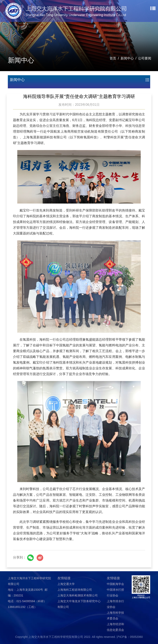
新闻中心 (127, 58)
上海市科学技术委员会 (115, 616)
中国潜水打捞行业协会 (115, 593)
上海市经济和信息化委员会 (115, 627)
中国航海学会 (115, 584)
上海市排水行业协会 (115, 604)
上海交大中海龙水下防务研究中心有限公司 (79, 604)
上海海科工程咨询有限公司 (75, 590)
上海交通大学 (66, 584)
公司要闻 (145, 58)
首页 (113, 58)
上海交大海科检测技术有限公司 (78, 595)
